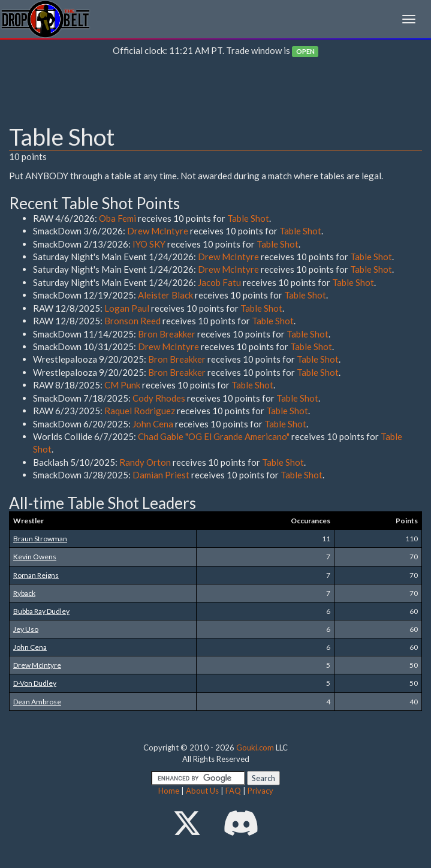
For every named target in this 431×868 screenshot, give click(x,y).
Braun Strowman (40, 539)
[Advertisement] (215, 94)
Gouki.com (255, 748)
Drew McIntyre (158, 231)
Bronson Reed (132, 321)
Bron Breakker (167, 334)
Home (169, 791)
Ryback (24, 593)
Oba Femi (117, 218)
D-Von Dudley (35, 683)
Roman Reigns (36, 575)
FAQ (233, 791)
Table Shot (248, 218)
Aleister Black (165, 295)
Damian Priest (161, 475)
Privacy (260, 791)
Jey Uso (26, 629)
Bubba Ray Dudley (41, 611)
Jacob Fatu (219, 282)
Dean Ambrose (37, 702)
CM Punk (122, 385)
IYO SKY (149, 244)
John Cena (153, 424)
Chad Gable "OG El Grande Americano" (214, 436)
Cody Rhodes (159, 398)
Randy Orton (145, 462)
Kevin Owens (35, 557)
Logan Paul (127, 308)
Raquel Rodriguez (140, 411)
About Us (202, 791)
